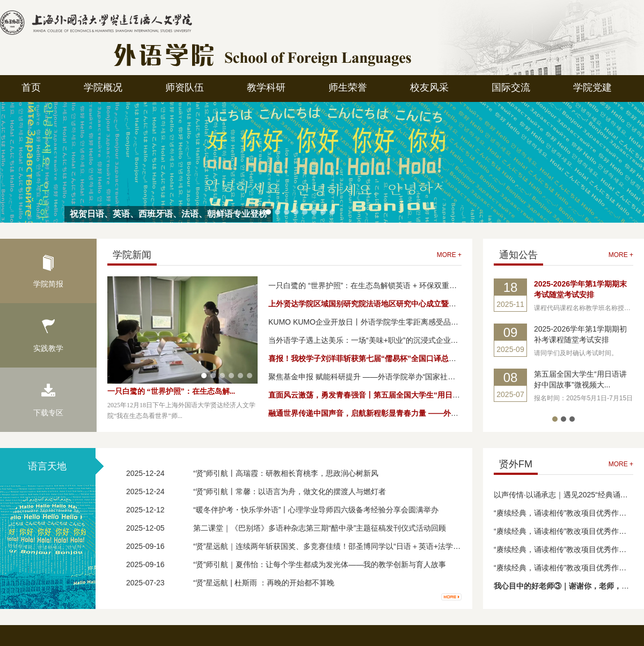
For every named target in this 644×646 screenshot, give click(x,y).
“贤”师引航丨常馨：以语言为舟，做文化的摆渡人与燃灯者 (290, 491)
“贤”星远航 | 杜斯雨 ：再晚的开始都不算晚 (264, 583)
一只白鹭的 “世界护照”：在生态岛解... (171, 391)
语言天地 (47, 466)
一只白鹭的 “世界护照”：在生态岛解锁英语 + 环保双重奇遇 (366, 285)
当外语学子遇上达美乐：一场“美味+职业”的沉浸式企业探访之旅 (375, 340)
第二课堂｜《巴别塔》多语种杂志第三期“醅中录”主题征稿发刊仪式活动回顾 (320, 528)
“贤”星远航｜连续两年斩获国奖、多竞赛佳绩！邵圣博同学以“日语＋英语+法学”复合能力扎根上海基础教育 (369, 546)
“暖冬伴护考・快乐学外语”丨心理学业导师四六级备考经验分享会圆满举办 (316, 510)
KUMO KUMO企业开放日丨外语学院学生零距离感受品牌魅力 (371, 322)
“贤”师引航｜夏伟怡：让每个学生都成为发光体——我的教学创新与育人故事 (320, 564)
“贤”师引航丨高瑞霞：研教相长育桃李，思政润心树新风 (286, 473)
